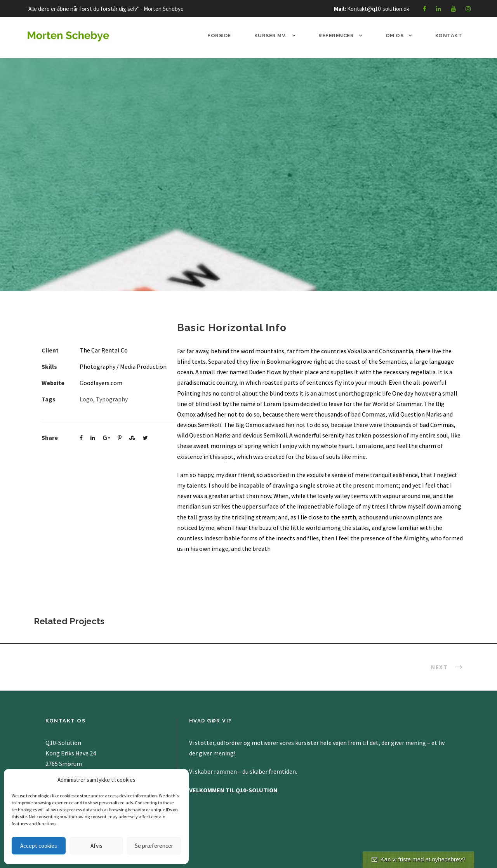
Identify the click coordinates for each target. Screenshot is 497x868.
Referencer (336, 36)
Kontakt (449, 36)
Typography (112, 399)
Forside (219, 36)
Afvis (96, 846)
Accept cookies (39, 846)
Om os (395, 36)
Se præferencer (154, 846)
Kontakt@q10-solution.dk (378, 9)
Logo (86, 399)
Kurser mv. (271, 36)
